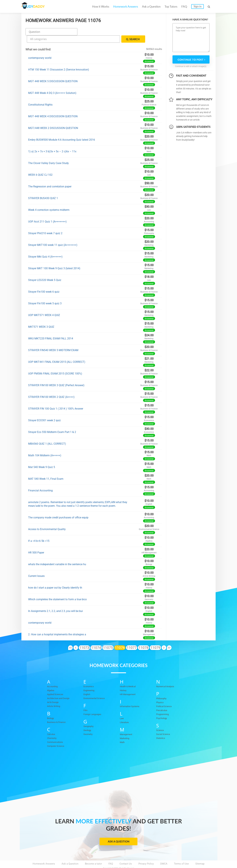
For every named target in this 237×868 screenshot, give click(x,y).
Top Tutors (171, 7)
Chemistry (53, 729)
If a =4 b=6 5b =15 (39, 532)
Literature (125, 714)
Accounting (53, 678)
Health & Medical (129, 678)
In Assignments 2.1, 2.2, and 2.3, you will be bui (55, 602)
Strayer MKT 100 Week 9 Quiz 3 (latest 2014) (54, 260)
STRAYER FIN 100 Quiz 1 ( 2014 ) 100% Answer (56, 400)
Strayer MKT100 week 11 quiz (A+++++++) (53, 236)
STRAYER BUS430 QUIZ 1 (43, 189)
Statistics (161, 729)
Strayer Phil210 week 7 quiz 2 (45, 225)
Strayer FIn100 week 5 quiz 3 (45, 295)
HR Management (129, 686)
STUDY (39, 7)
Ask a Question (151, 7)
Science (161, 721)
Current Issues (36, 567)
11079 (155, 639)
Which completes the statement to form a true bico (57, 591)
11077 (132, 639)
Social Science (164, 725)
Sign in (197, 6)
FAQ (184, 7)
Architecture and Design (60, 689)
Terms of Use (181, 855)
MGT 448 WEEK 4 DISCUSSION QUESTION (53, 108)
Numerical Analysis (167, 678)
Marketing (125, 730)
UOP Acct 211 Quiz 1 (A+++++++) (47, 213)
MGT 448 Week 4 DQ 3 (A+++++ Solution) (52, 84)
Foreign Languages (94, 705)
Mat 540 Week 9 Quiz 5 (42, 458)
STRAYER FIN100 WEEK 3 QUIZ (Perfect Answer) (56, 377)
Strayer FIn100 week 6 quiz (44, 283)
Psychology (163, 709)
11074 (96, 639)
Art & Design (54, 693)
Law (122, 710)
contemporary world (40, 49)
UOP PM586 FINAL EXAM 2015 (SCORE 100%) (55, 365)
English (87, 686)
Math (123, 733)
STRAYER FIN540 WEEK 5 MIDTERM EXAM (53, 341)
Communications (57, 733)
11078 (144, 639)
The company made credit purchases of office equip (58, 509)
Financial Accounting (40, 482)
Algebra (51, 682)
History (124, 682)
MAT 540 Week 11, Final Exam (46, 470)
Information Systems (131, 698)
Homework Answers (126, 7)
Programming (164, 705)
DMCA (164, 855)
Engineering (90, 682)
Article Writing (55, 697)
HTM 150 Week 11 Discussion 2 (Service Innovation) (59, 61)
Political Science (165, 698)
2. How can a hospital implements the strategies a (57, 626)
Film (86, 702)
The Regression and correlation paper (50, 178)
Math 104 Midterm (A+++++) (45, 447)
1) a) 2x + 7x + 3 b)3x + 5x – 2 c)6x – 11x (52, 143)
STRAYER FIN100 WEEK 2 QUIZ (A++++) (51, 388)
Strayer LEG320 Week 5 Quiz (45, 271)
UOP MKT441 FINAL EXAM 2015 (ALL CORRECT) (57, 353)
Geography (89, 717)
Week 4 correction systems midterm (49, 201)
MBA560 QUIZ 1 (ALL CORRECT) (47, 435)
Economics (90, 678)
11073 (84, 639)
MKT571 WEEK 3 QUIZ (41, 318)
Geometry (89, 725)
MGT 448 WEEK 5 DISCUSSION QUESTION (53, 73)
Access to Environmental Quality (47, 520)
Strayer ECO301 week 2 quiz (44, 412)
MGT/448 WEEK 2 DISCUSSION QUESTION (53, 119)
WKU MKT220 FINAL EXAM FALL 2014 (51, 330)
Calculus (52, 725)
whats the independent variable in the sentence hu (57, 556)
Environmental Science (96, 689)
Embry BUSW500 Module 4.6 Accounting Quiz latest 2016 (62, 131)
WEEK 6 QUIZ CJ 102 (40, 166)
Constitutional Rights (40, 96)
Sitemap (200, 855)
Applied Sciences (57, 686)
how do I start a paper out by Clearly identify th (55, 579)
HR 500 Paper (36, 544)
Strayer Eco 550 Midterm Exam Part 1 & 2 (52, 423)
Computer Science (57, 737)
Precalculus (163, 702)
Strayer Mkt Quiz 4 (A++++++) (45, 248)
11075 (108, 639)
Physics (160, 694)
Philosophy (162, 690)
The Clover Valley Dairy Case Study (48, 154)
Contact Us (126, 855)
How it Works (101, 7)
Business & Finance (58, 713)
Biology (51, 709)
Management (127, 726)
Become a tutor (93, 855)
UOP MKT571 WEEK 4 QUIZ (44, 306)
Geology (88, 721)
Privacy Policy (146, 855)
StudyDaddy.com (127, 860)
